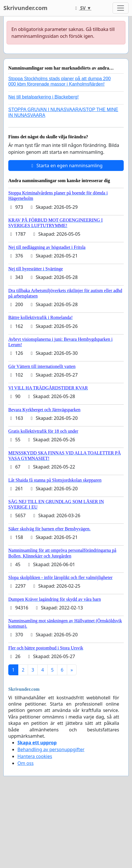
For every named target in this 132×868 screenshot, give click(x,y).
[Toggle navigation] (121, 8)
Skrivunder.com (25, 8)
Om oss (26, 763)
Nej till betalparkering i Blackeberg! (43, 97)
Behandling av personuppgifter (51, 749)
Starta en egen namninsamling (66, 166)
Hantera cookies (35, 756)
